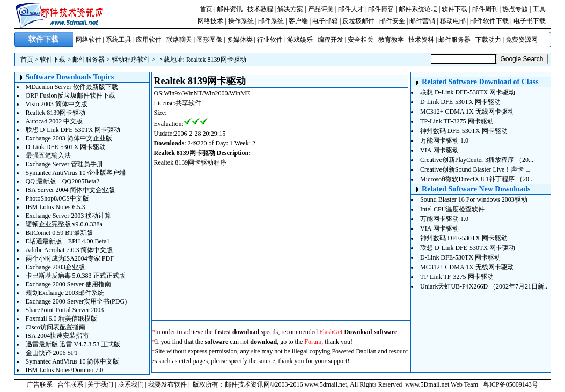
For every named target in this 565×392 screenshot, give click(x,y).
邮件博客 (381, 9)
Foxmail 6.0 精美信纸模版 (61, 319)
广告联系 (40, 384)
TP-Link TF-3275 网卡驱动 (457, 121)
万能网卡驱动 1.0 (444, 140)
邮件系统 (271, 21)
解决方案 (290, 9)
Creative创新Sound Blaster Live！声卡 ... (475, 169)
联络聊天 (179, 40)
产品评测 (321, 9)
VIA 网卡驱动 (439, 150)
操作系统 (241, 21)
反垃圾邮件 (358, 21)
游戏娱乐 (300, 40)
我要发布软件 (167, 384)
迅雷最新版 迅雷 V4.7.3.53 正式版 (73, 344)
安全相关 (361, 40)
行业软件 (270, 40)
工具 (539, 9)
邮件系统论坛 (418, 9)
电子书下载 (530, 21)
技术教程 (260, 9)
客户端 (298, 21)
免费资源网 (522, 40)
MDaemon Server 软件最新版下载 (72, 87)
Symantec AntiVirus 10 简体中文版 (73, 361)
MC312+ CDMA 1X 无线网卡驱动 (467, 112)
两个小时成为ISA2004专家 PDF (70, 258)
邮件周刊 (485, 9)
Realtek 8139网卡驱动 (216, 60)
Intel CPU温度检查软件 (452, 209)
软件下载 (454, 9)
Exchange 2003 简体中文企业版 (69, 138)
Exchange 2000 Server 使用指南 (69, 284)
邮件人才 (351, 9)
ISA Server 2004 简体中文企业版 (71, 190)
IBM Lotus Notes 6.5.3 (56, 207)
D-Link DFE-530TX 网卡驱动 (66, 147)
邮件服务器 (454, 40)
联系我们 (131, 384)
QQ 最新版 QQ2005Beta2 (63, 181)
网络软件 (89, 40)
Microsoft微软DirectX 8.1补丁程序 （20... (477, 179)
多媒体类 (240, 40)
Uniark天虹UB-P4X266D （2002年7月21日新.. (484, 286)
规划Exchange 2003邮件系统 (65, 293)
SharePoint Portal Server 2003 (65, 310)
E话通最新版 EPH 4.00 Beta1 (68, 241)
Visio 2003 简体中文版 (57, 104)
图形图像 (209, 40)
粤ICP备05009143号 (511, 384)
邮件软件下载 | (491, 21)
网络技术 (210, 21)
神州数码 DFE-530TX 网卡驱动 (464, 131)
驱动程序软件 (131, 60)
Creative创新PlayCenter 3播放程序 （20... (477, 160)
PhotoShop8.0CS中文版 (57, 198)
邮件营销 (422, 21)
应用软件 (149, 40)
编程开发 (331, 40)
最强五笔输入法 (48, 156)
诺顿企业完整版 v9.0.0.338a (64, 224)
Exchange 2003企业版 (55, 267)
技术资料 (421, 40)
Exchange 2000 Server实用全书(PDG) (76, 301)
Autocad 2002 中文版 (54, 121)
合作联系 (70, 384)
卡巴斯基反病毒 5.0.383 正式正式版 (76, 276)
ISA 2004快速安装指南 (57, 336)
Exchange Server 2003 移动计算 (69, 216)
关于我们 (100, 384)
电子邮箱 (325, 21)
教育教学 (391, 40)
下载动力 (488, 40)
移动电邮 (453, 21)
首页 (206, 9)
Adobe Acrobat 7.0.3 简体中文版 (69, 250)
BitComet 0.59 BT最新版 (59, 233)
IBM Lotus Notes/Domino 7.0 (65, 370)
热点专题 (515, 9)
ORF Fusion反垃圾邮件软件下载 (71, 95)
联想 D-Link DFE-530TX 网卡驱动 (73, 130)
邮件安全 (392, 21)
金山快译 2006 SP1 (52, 353)
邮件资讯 (230, 9)
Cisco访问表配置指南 (56, 327)
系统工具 (119, 40)
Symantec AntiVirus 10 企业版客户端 (76, 173)
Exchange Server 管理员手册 (65, 164)
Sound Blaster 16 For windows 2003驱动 (474, 199)
